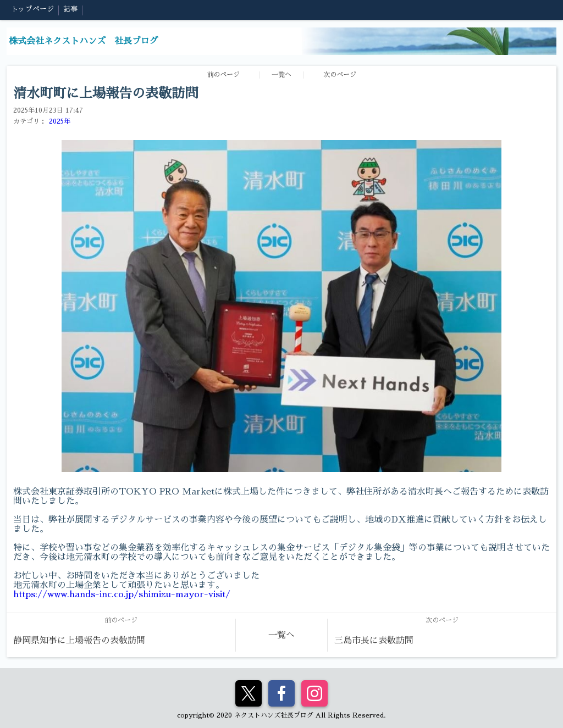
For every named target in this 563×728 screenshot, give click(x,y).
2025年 (60, 121)
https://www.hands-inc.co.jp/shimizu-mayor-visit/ (122, 594)
